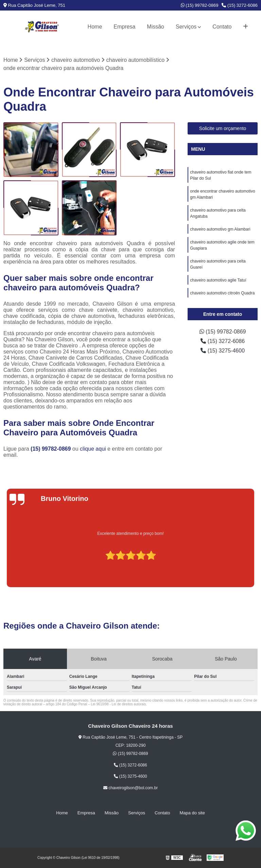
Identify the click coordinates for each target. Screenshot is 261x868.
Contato (222, 27)
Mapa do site (192, 813)
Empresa (124, 27)
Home (95, 27)
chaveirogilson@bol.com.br (130, 788)
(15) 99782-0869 (200, 5)
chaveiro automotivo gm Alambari (220, 229)
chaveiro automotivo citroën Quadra (222, 293)
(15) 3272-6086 (240, 5)
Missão (155, 27)
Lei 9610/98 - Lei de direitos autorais (118, 704)
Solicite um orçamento (223, 128)
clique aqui (93, 449)
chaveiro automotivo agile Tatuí (218, 280)
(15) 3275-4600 (223, 351)
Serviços (186, 27)
